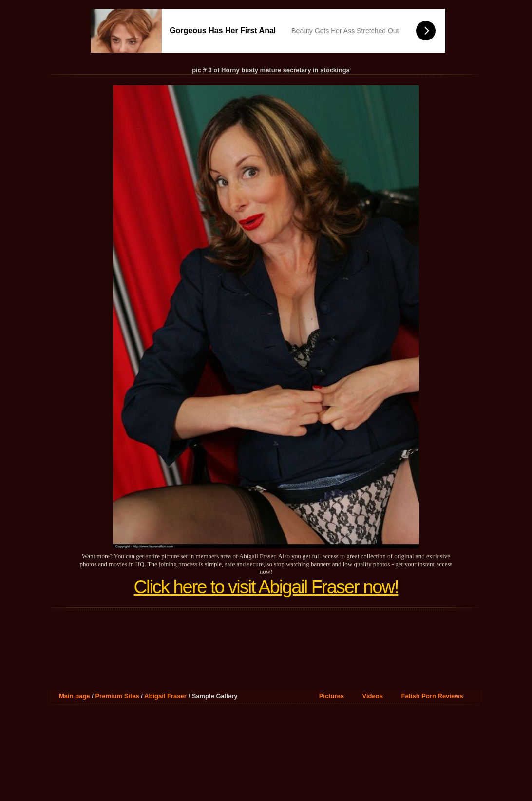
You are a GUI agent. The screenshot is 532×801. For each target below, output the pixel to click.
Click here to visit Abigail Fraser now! (266, 587)
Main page (75, 696)
